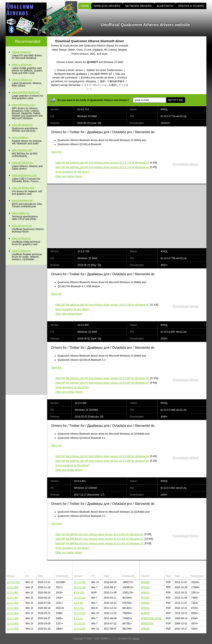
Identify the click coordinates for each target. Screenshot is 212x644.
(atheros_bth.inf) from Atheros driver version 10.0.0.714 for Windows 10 (102, 163)
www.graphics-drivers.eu (25, 92)
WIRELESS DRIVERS (107, 6)
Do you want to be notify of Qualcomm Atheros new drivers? (93, 100)
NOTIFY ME (176, 100)
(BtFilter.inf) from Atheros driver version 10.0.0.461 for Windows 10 (99, 534)
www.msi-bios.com (22, 150)
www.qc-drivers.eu (22, 80)
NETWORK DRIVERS (139, 6)
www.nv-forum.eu (21, 238)
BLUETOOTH (165, 6)
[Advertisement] (171, 65)
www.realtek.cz (20, 138)
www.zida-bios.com (22, 200)
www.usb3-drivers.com (24, 175)
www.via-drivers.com (23, 188)
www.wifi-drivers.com (23, 105)
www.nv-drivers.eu (22, 65)
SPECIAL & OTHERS (191, 6)
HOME (85, 6)
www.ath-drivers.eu (22, 163)
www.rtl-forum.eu (21, 251)
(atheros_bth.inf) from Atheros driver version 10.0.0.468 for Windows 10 (102, 456)
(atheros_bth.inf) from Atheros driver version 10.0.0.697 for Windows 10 (102, 378)
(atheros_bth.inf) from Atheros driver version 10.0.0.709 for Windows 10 (102, 305)
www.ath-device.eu (22, 125)
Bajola (136, 639)
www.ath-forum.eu (22, 226)
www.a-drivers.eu (21, 52)
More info (57, 152)
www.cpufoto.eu (21, 213)
